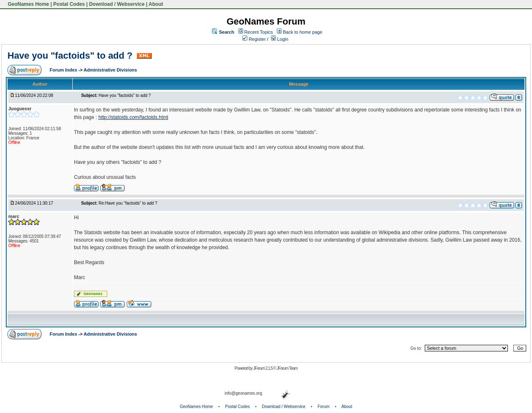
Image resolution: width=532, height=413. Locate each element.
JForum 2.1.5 (263, 368)
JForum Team (287, 368)
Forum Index (64, 70)
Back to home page (303, 32)
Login (280, 39)
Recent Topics (259, 32)
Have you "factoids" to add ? (71, 56)
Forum (324, 407)
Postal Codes (69, 4)
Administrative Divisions (110, 70)
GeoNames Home (28, 4)
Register (254, 39)
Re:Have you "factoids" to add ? (128, 203)
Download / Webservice (117, 4)
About (156, 4)
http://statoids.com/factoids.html (133, 117)
